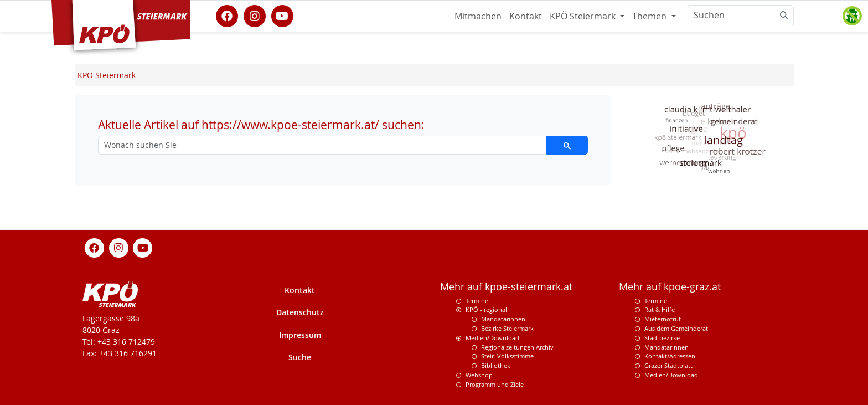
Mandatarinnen (503, 319)
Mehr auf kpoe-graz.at (670, 287)
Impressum (300, 335)
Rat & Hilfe (660, 309)
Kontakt (526, 16)
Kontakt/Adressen (670, 356)
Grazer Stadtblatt (668, 365)
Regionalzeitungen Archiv (517, 347)
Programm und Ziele (495, 384)
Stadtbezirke (662, 338)
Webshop (479, 375)
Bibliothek (496, 365)
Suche (300, 357)
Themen (650, 16)
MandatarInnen (666, 347)
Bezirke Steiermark (507, 328)
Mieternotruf (663, 319)
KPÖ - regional (486, 309)
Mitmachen (478, 16)
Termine (477, 301)
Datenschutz (300, 312)
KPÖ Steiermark (584, 16)
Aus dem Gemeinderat (676, 328)
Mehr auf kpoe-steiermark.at (506, 287)
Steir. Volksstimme (507, 356)
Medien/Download (492, 338)
